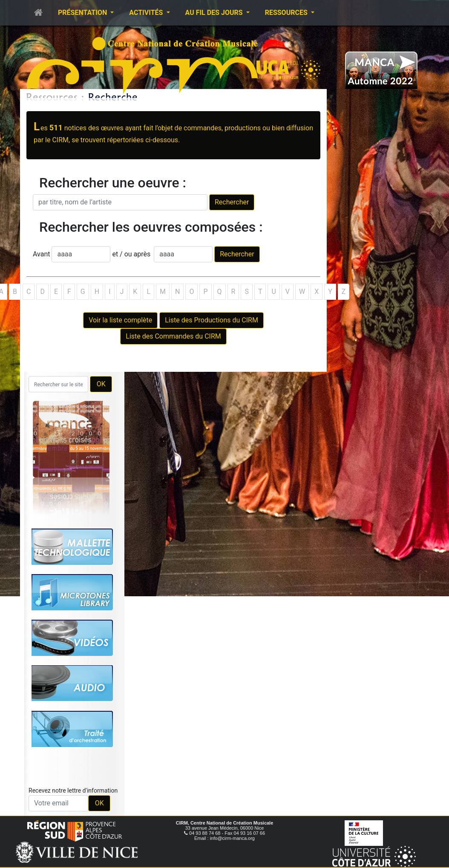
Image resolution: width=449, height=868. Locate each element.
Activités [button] (147, 13)
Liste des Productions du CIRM (212, 320)
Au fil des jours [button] (215, 13)
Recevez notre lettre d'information (73, 790)
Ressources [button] (287, 13)
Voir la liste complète (120, 320)
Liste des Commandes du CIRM (173, 336)
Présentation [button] (83, 13)
